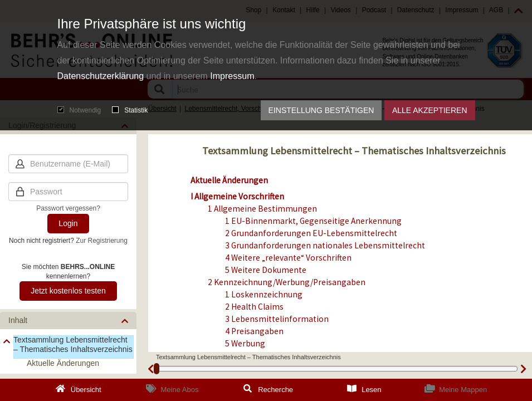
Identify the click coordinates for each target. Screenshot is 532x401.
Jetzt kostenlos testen (68, 291)
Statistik (130, 110)
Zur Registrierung (102, 241)
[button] (68, 321)
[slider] (157, 369)
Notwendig (79, 110)
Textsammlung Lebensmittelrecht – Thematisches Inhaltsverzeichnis (73, 344)
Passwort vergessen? (68, 208)
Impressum (232, 76)
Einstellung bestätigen (321, 110)
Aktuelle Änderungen (229, 180)
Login (68, 223)
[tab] (68, 321)
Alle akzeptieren (430, 110)
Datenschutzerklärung (101, 76)
